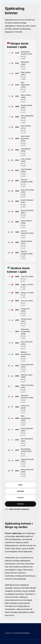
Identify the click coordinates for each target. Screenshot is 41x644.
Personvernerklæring (23, 633)
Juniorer (20, 497)
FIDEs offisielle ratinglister (19, 509)
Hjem (20, 485)
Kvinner (20, 504)
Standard (21, 491)
